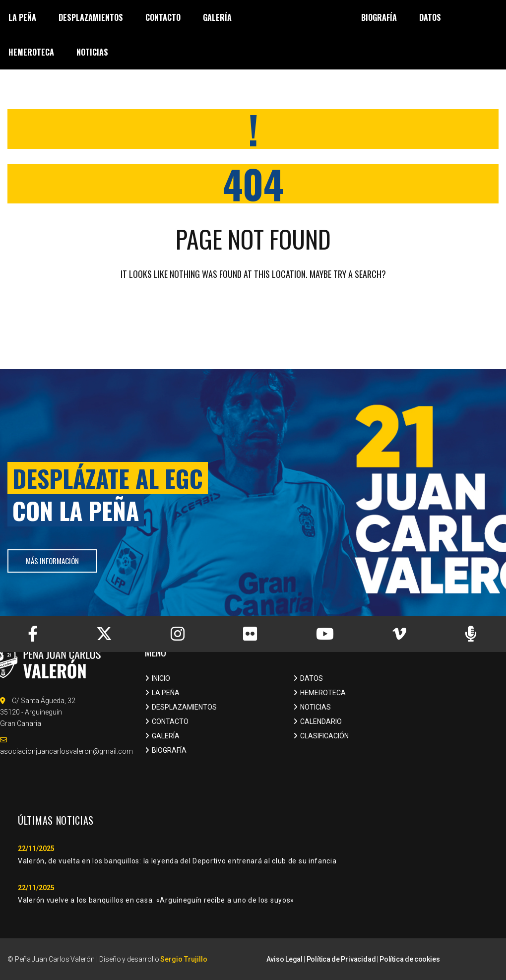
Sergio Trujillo (184, 959)
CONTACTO (170, 721)
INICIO (161, 678)
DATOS (312, 678)
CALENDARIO (321, 721)
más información (52, 561)
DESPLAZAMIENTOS (184, 707)
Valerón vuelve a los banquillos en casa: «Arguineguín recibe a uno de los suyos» (156, 900)
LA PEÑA (166, 693)
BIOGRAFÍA (169, 750)
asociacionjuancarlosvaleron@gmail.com (66, 751)
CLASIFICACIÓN (324, 736)
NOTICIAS (316, 707)
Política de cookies (410, 959)
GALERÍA (166, 736)
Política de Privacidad (341, 959)
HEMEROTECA (323, 693)
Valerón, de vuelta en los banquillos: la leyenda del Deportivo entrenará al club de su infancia (177, 861)
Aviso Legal (285, 959)
